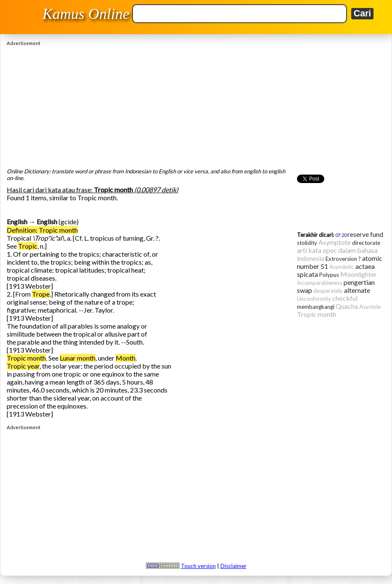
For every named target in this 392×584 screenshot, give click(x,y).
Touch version (198, 566)
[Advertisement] (196, 105)
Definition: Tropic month (42, 230)
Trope (41, 294)
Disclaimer (233, 566)
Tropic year (23, 366)
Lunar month (78, 358)
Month (126, 358)
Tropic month (26, 358)
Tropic (28, 246)
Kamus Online (86, 14)
